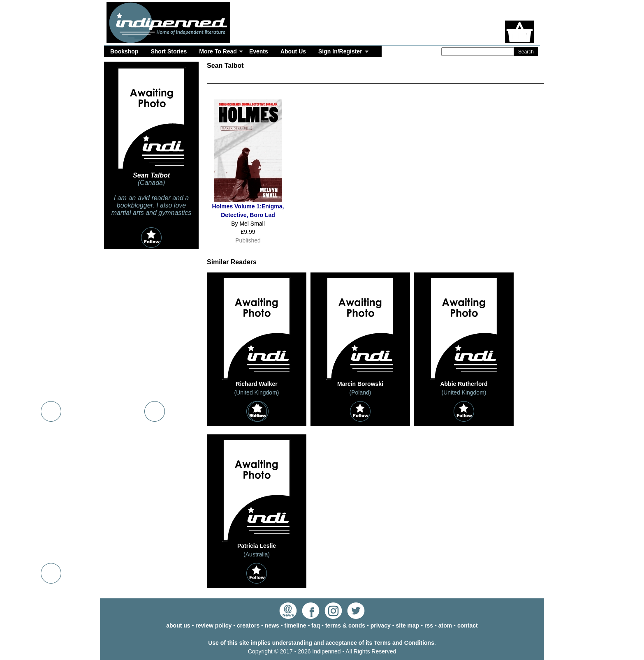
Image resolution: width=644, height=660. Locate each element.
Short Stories (169, 51)
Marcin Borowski (360, 384)
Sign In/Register (340, 51)
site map (408, 625)
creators (248, 625)
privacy (381, 625)
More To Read (218, 51)
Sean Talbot (151, 175)
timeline (295, 625)
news (272, 625)
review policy (213, 625)
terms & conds (345, 625)
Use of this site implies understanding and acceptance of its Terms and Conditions (321, 643)
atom (445, 625)
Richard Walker (256, 384)
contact (468, 625)
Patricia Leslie (257, 546)
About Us (293, 51)
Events (259, 51)
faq (316, 625)
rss (429, 625)
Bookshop (124, 51)
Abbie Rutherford (464, 384)
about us (178, 625)
